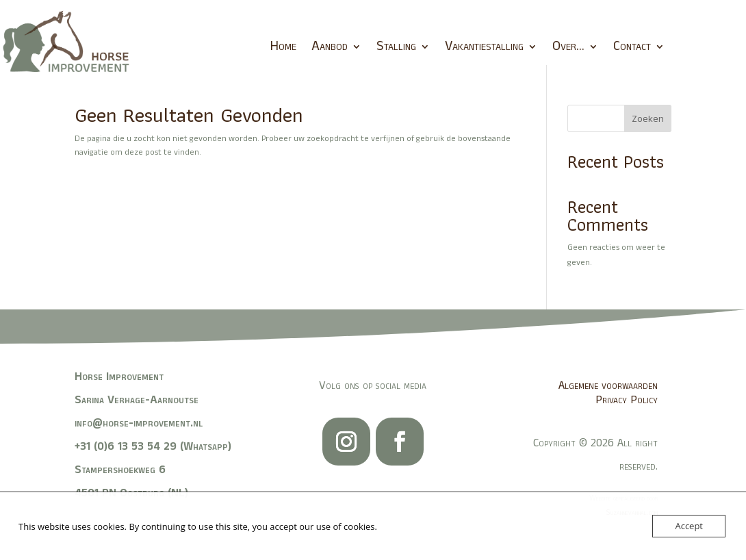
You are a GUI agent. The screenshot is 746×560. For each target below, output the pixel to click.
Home (283, 46)
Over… (568, 46)
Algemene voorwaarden (608, 385)
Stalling (396, 46)
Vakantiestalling (484, 46)
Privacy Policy (627, 400)
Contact (632, 46)
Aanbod (330, 46)
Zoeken (648, 119)
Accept (689, 526)
